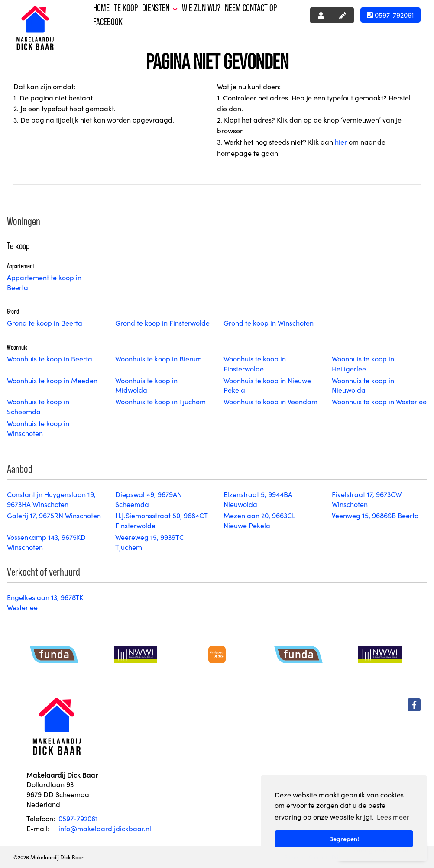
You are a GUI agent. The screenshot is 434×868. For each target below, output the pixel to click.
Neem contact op (251, 8)
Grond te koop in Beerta (45, 323)
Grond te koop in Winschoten (269, 323)
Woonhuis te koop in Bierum (159, 358)
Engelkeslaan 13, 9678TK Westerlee (45, 602)
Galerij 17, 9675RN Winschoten (54, 515)
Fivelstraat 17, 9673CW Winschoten (367, 499)
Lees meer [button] (393, 816)
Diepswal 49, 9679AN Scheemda (149, 499)
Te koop (126, 8)
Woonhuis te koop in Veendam (270, 401)
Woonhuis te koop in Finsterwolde (255, 363)
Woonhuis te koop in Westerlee (379, 401)
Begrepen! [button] (344, 839)
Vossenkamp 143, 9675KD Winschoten (46, 542)
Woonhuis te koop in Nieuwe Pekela (267, 385)
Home (101, 8)
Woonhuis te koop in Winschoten (38, 428)
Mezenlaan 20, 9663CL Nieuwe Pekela (259, 520)
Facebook (108, 22)
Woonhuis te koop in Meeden (52, 380)
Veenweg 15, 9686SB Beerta (375, 515)
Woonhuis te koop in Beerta (50, 358)
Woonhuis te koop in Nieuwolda (363, 385)
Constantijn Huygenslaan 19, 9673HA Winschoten (51, 499)
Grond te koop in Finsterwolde (162, 323)
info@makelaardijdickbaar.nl (105, 828)
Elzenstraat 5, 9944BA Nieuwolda (258, 499)
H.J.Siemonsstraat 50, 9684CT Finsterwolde (161, 520)
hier (341, 142)
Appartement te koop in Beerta (44, 282)
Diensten (160, 8)
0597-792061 (390, 15)
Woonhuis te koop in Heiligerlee (363, 363)
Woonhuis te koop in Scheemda (38, 406)
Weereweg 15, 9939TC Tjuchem (150, 542)
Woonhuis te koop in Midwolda (146, 385)
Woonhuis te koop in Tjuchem (160, 401)
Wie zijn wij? (201, 8)
